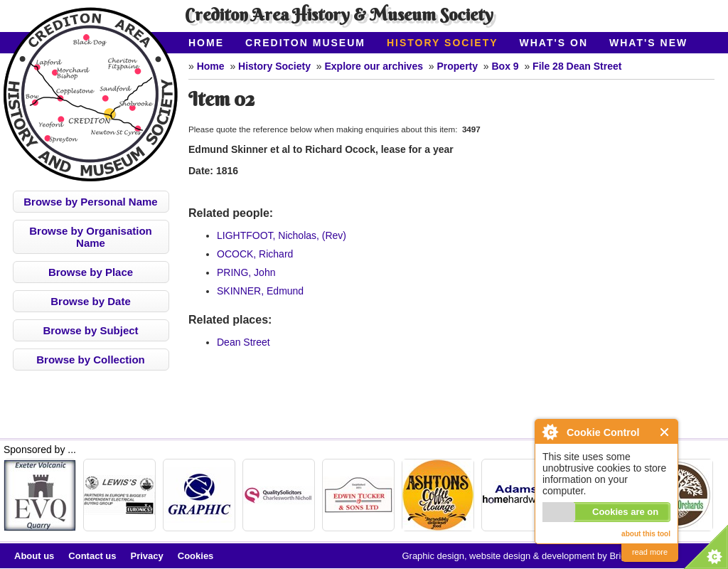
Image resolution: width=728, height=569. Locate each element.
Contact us (92, 556)
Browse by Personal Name (90, 202)
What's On (554, 43)
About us (34, 556)
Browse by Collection (91, 360)
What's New (648, 43)
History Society (443, 43)
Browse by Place (91, 272)
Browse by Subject (90, 330)
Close (665, 432)
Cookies (196, 556)
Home (206, 43)
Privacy (147, 556)
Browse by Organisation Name (91, 237)
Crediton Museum (305, 43)
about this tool (646, 534)
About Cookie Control (550, 432)
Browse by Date (91, 301)
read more (650, 552)
